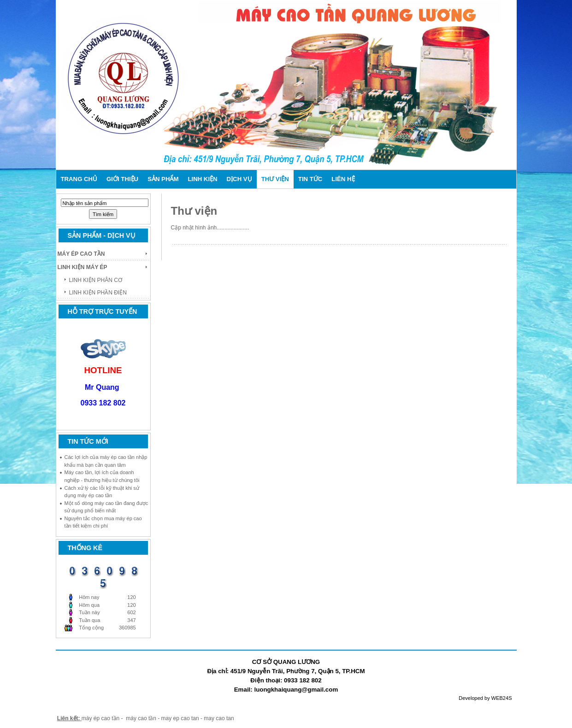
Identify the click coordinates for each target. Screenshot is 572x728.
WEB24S (502, 698)
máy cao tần (141, 718)
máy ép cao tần (100, 718)
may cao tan (219, 718)
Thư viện (194, 211)
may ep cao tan (181, 718)
